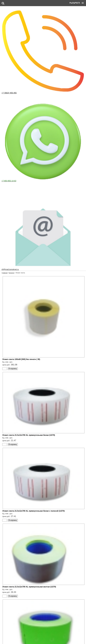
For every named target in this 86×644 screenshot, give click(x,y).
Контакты (46, 638)
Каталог (12, 17)
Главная (5, 17)
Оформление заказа (21, 638)
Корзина (53, 638)
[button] (77, 3)
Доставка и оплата (36, 638)
